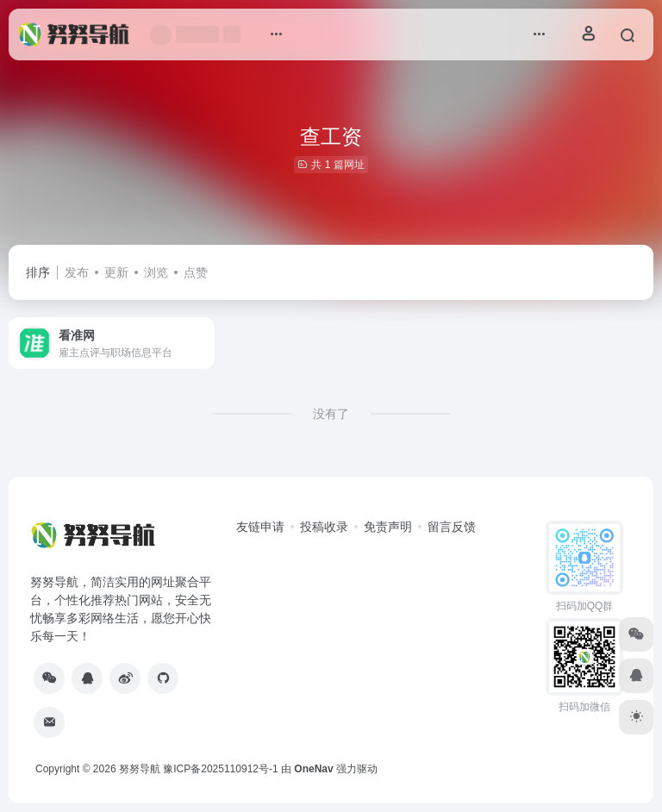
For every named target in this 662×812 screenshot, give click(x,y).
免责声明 (388, 527)
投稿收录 (324, 527)
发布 (77, 272)
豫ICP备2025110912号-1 (220, 769)
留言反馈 (452, 527)
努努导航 (140, 769)
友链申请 (260, 527)
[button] (276, 35)
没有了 (331, 414)
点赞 (196, 272)
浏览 (156, 272)
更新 (116, 272)
